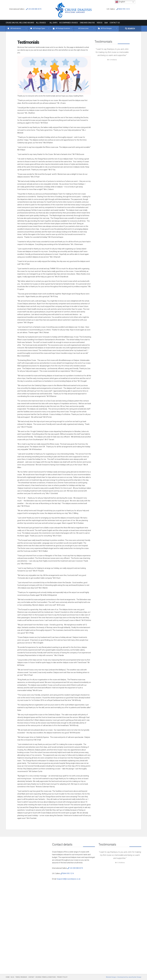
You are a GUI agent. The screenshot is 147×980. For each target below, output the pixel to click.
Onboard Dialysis (87, 23)
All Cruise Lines (83, 28)
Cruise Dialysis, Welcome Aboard (20, 23)
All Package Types (39, 28)
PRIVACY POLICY (62, 977)
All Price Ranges (106, 28)
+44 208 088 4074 (33, 9)
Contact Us (115, 23)
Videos (100, 23)
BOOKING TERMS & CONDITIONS (46, 977)
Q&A (106, 23)
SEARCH (130, 29)
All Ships (54, 23)
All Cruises (41, 23)
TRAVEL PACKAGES (21, 977)
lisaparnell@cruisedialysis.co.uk (69, 879)
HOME (8, 977)
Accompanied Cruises (69, 23)
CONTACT (31, 977)
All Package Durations (63, 28)
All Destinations (16, 28)
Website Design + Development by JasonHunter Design (124, 977)
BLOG (12, 977)
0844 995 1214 (122, 9)
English (120, 2)
